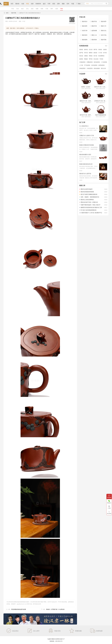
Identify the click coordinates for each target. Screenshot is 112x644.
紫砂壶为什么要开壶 (85, 174)
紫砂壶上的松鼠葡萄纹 (87, 200)
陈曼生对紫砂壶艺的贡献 (87, 145)
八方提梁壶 (104, 62)
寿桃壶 (91, 56)
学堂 (27, 4)
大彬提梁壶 (90, 68)
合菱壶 (105, 50)
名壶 (23, 4)
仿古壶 (91, 50)
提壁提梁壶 (101, 65)
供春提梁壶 (82, 68)
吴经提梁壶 (94, 65)
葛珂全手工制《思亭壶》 (86, 115)
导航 (6, 4)
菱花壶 (95, 53)
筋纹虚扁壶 (97, 68)
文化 (27, 9)
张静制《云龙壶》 (86, 87)
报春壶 (81, 50)
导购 (62, 9)
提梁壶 (81, 59)
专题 (73, 4)
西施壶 (86, 59)
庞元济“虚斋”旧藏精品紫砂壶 (89, 194)
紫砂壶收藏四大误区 (85, 155)
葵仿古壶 (103, 68)
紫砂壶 (17, 4)
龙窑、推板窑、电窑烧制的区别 (90, 197)
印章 (49, 4)
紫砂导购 (14, 13)
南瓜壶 (81, 56)
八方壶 (81, 65)
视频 (63, 4)
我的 (78, 4)
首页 (12, 4)
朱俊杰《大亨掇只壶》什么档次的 (55, 609)
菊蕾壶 (91, 53)
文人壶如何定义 (84, 126)
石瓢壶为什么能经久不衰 (87, 135)
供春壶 (100, 50)
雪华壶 (91, 59)
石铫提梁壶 (82, 62)
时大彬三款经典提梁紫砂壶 (89, 210)
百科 (68, 4)
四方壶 (95, 56)
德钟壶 (86, 50)
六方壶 (100, 53)
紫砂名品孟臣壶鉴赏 (87, 189)
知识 (22, 9)
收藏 (37, 9)
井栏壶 (86, 53)
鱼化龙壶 (96, 59)
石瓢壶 (86, 56)
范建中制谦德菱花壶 (101, 115)
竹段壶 (101, 59)
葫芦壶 (81, 53)
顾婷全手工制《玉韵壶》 (86, 101)
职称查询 (38, 4)
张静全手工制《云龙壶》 (100, 87)
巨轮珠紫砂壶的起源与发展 (19, 609)
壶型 (54, 4)
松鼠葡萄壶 (101, 56)
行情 (47, 9)
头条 (17, 9)
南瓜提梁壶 (97, 62)
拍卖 (32, 9)
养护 (52, 9)
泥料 (58, 4)
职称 (42, 9)
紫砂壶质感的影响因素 (87, 192)
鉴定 (44, 4)
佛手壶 (95, 50)
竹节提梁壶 (87, 65)
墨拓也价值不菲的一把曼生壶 (89, 202)
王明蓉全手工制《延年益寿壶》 (100, 101)
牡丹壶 (105, 53)
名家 (32, 4)
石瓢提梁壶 (90, 62)
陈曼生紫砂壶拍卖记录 (86, 164)
